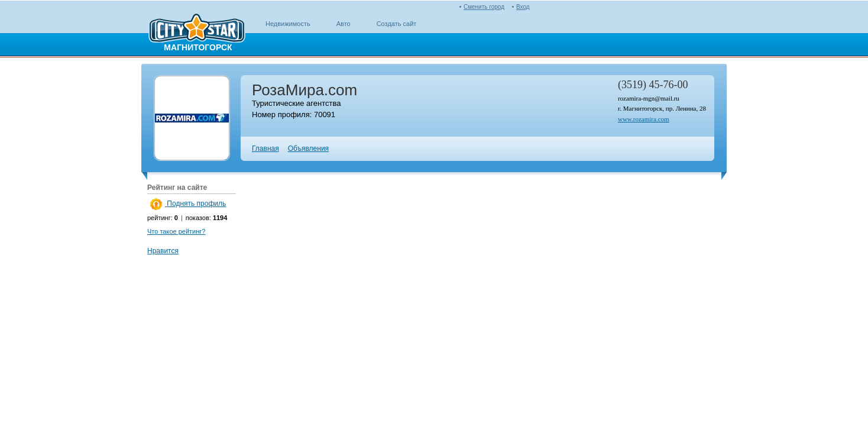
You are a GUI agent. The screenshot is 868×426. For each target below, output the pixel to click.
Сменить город (484, 7)
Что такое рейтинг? (176, 231)
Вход (523, 7)
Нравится (163, 251)
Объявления (308, 149)
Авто (344, 24)
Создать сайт (397, 24)
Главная (265, 149)
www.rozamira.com (644, 119)
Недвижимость (288, 24)
